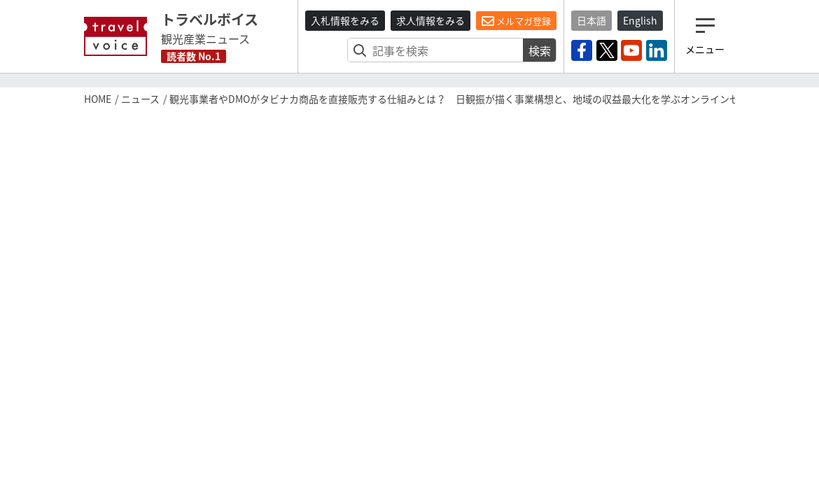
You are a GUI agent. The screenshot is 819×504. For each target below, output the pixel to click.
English (640, 20)
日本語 (591, 20)
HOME (98, 99)
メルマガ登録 (516, 21)
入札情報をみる (345, 20)
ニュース (140, 99)
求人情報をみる (430, 20)
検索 (540, 50)
